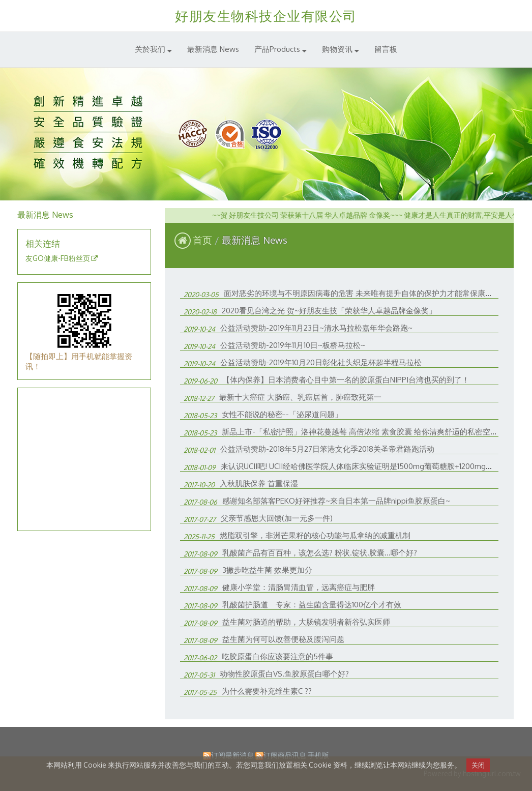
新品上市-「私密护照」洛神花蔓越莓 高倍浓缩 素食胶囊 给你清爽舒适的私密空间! (361, 432)
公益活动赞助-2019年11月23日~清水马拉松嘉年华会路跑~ (316, 328)
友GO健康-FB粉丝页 (58, 258)
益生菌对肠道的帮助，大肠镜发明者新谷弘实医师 (306, 622)
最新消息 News (255, 240)
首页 (202, 240)
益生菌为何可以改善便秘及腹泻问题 (283, 639)
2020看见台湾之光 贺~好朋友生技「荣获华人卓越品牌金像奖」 (329, 311)
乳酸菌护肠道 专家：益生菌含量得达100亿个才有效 (312, 605)
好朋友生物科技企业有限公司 (266, 16)
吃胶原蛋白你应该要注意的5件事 (277, 656)
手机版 (318, 755)
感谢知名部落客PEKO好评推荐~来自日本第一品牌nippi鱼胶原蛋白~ (336, 501)
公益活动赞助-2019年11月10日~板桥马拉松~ (293, 345)
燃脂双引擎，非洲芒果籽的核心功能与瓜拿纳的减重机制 (315, 535)
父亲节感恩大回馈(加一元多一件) (277, 518)
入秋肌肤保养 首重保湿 (259, 484)
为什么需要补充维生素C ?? (267, 691)
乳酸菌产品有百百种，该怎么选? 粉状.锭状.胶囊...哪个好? (320, 553)
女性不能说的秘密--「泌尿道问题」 (282, 414)
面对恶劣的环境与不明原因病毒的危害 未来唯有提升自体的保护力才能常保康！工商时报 (374, 293)
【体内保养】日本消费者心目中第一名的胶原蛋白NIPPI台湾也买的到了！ (346, 380)
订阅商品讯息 (285, 755)
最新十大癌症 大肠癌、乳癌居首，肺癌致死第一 (300, 397)
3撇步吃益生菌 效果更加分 (267, 570)
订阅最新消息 (232, 755)
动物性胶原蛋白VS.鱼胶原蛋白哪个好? (284, 674)
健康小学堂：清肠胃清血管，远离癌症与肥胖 (299, 587)
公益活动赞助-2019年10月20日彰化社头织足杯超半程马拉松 (321, 362)
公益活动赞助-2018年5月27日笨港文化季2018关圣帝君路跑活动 (327, 449)
